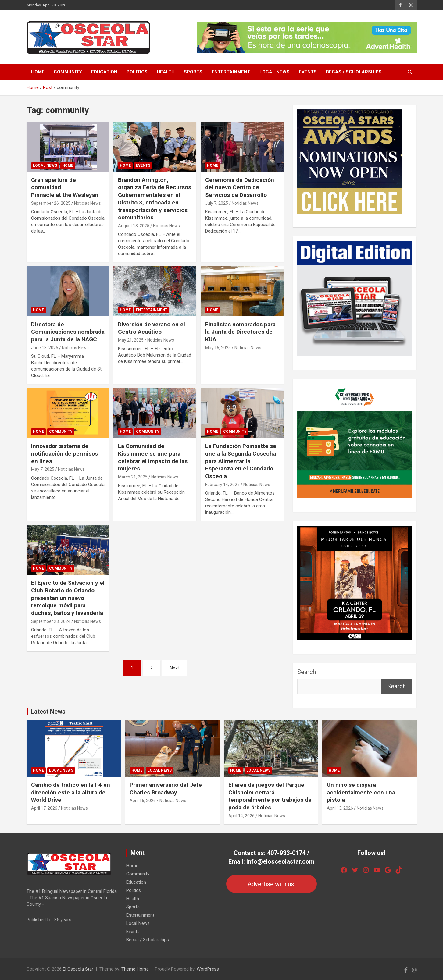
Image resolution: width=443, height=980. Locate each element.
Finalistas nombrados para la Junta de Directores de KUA (240, 332)
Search (307, 672)
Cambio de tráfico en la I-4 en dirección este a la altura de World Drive (71, 792)
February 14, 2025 (222, 485)
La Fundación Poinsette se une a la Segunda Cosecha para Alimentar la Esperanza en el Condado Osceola (241, 461)
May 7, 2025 (43, 469)
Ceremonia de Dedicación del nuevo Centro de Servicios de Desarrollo (240, 187)
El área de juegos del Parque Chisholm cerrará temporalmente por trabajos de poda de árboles (270, 796)
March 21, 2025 (133, 477)
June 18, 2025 (45, 348)
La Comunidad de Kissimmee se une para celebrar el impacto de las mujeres (153, 457)
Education (104, 72)
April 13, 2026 (340, 808)
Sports (193, 72)
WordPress (208, 969)
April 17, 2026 (44, 808)
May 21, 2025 (131, 340)
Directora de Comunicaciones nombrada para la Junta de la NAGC (68, 332)
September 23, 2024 (51, 621)
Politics (137, 72)
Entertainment (231, 72)
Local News (275, 72)
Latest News (48, 712)
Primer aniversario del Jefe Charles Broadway (166, 789)
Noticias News (88, 203)
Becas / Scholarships (354, 72)
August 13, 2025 (134, 226)
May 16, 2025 (218, 348)
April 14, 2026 (241, 816)
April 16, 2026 (143, 801)
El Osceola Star (78, 969)
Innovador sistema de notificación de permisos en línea (64, 453)
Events (308, 72)
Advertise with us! (272, 884)
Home (38, 72)
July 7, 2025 (217, 203)
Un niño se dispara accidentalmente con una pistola (361, 792)
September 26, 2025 (51, 203)
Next (174, 668)
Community (68, 72)
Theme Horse (135, 969)
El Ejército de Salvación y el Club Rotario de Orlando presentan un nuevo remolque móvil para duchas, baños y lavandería (68, 598)
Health (166, 72)
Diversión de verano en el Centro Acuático (152, 328)
